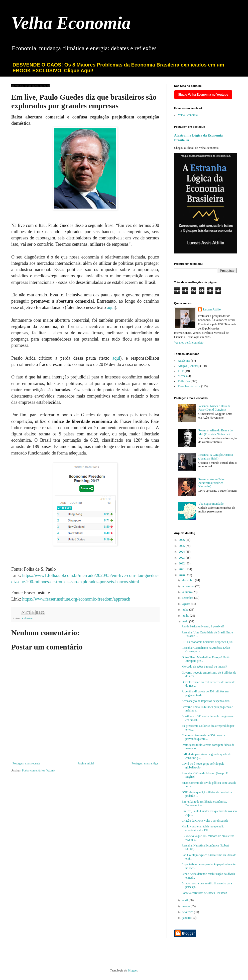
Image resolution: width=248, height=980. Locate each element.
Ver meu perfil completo (189, 343)
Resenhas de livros (189, 386)
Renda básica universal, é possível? (203, 626)
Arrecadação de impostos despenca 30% (206, 701)
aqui (111, 307)
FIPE (181, 371)
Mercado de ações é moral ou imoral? (204, 667)
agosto (187, 604)
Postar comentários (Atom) (38, 770)
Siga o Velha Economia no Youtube (203, 95)
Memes (182, 376)
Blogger (133, 970)
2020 (182, 575)
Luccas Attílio (212, 309)
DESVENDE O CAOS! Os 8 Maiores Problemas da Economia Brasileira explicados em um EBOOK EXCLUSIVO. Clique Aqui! (118, 68)
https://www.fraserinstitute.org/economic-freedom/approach (76, 599)
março (187, 906)
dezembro (189, 580)
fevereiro (188, 912)
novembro (189, 586)
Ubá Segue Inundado (211, 504)
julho (186, 610)
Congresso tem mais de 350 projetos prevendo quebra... (203, 737)
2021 (182, 569)
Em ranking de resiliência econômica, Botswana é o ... (204, 803)
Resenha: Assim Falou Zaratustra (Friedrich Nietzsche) (212, 483)
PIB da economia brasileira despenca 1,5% (207, 642)
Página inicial (86, 763)
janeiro (187, 918)
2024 (182, 552)
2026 (182, 540)
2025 (182, 546)
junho (186, 616)
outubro (187, 592)
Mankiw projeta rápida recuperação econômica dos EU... (203, 828)
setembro (188, 598)
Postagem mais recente (26, 763)
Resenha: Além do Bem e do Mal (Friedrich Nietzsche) (216, 432)
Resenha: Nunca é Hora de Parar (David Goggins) (214, 408)
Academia (184, 361)
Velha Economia (71, 23)
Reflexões (27, 618)
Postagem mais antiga (145, 763)
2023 (182, 558)
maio (186, 621)
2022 (182, 563)
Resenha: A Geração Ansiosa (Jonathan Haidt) (216, 456)
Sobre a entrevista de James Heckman (204, 893)
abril (185, 900)
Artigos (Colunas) (189, 366)
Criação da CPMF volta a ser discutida (205, 821)
